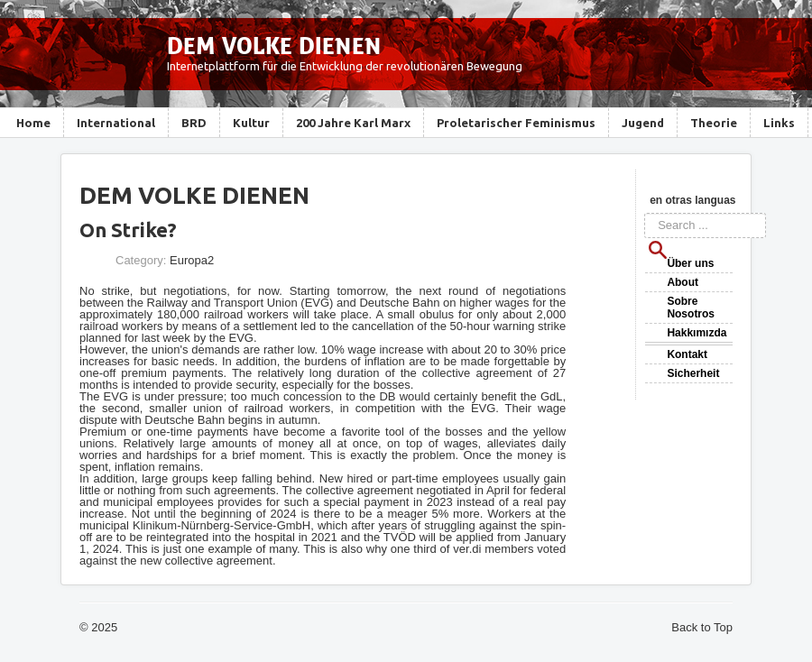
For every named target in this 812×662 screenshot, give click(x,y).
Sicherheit (693, 373)
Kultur (251, 123)
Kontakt (687, 354)
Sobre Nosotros (691, 308)
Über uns (690, 263)
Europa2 (192, 260)
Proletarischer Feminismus (516, 123)
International (116, 123)
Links (779, 123)
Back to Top (702, 627)
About (683, 282)
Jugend (643, 123)
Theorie (714, 123)
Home (33, 123)
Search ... (645, 213)
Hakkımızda (697, 333)
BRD (194, 123)
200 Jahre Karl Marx (353, 123)
